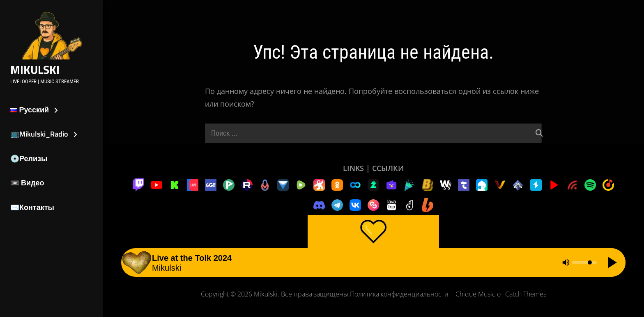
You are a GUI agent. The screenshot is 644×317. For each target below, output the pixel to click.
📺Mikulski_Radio (39, 134)
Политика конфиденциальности (399, 294)
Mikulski (35, 70)
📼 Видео (27, 183)
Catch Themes (526, 294)
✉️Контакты (32, 207)
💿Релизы (29, 158)
